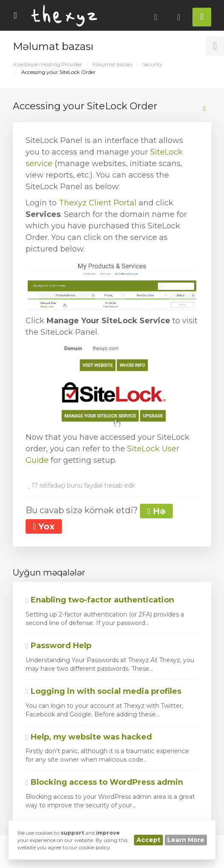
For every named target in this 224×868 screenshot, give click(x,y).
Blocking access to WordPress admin (104, 782)
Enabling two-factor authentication (100, 600)
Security (153, 64)
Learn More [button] (186, 840)
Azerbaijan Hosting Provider (48, 64)
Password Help (58, 646)
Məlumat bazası (112, 64)
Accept (148, 840)
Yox (44, 526)
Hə (156, 511)
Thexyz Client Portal (98, 203)
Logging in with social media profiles (103, 691)
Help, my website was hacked (89, 737)
